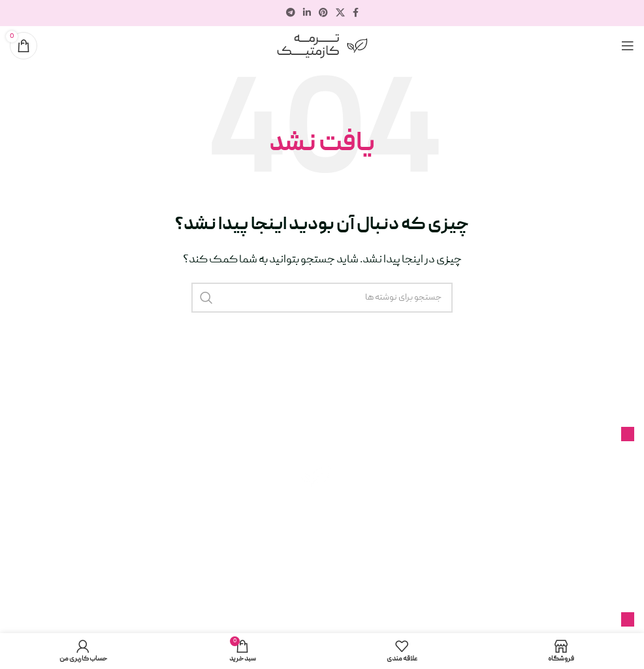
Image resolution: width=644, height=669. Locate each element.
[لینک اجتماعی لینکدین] (307, 13)
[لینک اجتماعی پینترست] (323, 13)
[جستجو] (322, 298)
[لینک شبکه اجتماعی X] (340, 13)
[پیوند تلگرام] (291, 13)
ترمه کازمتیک (216, 604)
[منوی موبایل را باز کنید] (628, 46)
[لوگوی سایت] (322, 46)
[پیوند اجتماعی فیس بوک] (356, 13)
